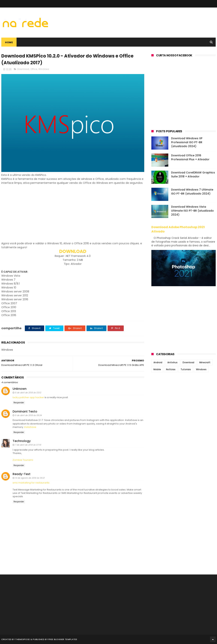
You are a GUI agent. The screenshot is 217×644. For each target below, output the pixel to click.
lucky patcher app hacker (28, 397)
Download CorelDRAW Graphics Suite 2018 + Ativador (193, 174)
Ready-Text (22, 474)
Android (158, 362)
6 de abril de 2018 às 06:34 (28, 415)
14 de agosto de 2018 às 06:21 (30, 478)
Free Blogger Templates (63, 639)
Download (23, 69)
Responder (19, 403)
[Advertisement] (73, 215)
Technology (22, 441)
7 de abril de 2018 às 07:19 (28, 445)
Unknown (20, 389)
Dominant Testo (25, 411)
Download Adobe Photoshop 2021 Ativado (178, 229)
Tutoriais (186, 369)
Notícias (171, 369)
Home (9, 42)
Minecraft (205, 362)
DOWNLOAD (73, 251)
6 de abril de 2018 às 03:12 (28, 393)
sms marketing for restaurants (31, 483)
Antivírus (172, 362)
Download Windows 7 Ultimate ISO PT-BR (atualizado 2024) (192, 192)
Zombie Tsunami (23, 460)
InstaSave (30, 427)
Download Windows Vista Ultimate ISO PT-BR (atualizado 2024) (192, 211)
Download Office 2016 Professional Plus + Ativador (190, 157)
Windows (44, 69)
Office (34, 69)
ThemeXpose (22, 639)
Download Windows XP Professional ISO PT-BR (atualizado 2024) (187, 142)
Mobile (157, 369)
